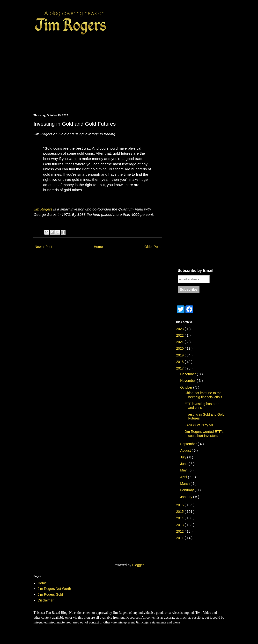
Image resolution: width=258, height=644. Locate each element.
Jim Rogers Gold (50, 594)
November (188, 381)
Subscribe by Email (196, 271)
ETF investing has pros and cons (202, 406)
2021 (181, 342)
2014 (181, 518)
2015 (181, 512)
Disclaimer (46, 600)
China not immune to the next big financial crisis (203, 395)
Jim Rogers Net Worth (54, 589)
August (186, 450)
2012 (181, 531)
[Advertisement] (129, 73)
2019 (181, 355)
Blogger (138, 565)
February (187, 490)
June (184, 464)
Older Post (152, 247)
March (185, 484)
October (187, 387)
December (188, 374)
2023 (181, 329)
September (189, 444)
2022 (181, 335)
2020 (181, 348)
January (187, 497)
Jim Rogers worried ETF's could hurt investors (204, 434)
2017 (181, 368)
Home (98, 247)
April (184, 477)
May (184, 470)
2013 (181, 525)
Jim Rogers (43, 209)
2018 (181, 362)
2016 (181, 505)
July (184, 457)
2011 (181, 538)
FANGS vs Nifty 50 (199, 425)
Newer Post (44, 247)
